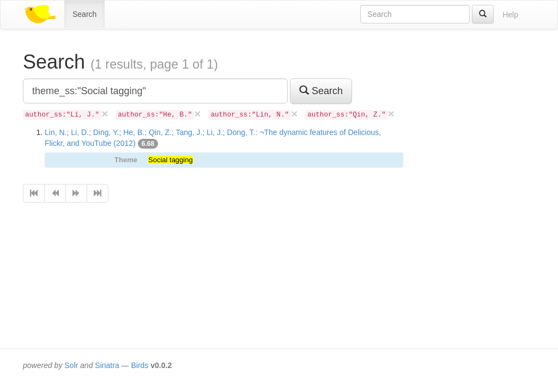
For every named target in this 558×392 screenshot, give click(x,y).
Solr (71, 365)
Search (84, 14)
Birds (139, 365)
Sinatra (107, 365)
